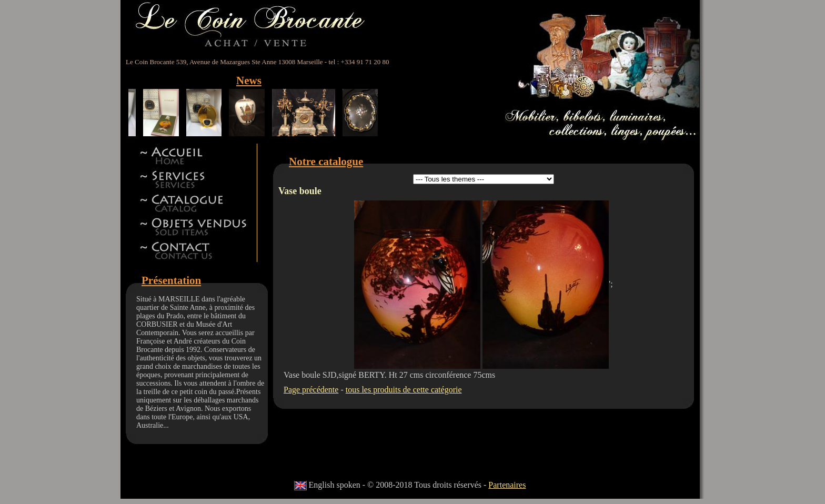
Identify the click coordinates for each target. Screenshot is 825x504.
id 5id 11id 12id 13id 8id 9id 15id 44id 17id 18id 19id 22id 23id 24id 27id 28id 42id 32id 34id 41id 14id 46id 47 (484, 179)
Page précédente (311, 390)
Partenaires (507, 485)
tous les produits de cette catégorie (404, 390)
